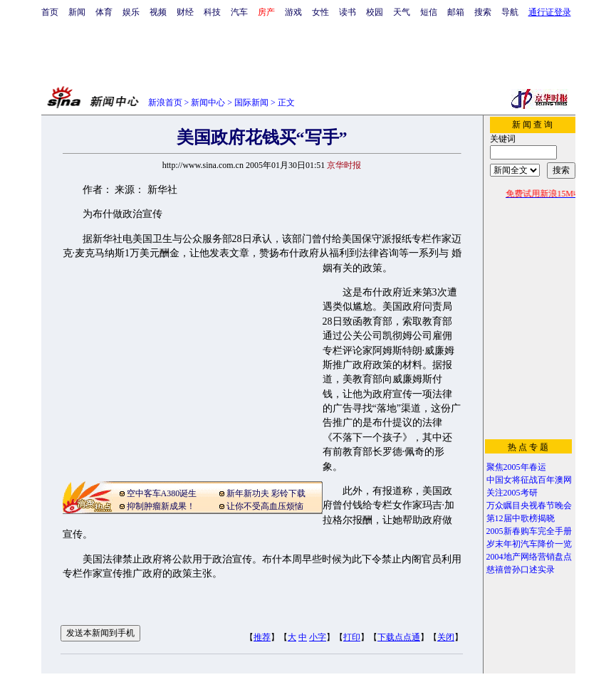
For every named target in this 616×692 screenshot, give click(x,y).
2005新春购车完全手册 (529, 531)
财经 (185, 12)
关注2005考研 (512, 493)
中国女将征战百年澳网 (529, 480)
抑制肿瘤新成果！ (161, 506)
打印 (352, 637)
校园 (375, 12)
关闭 (446, 637)
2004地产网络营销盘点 (529, 557)
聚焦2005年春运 (516, 467)
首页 (50, 12)
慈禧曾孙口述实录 (521, 570)
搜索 (483, 12)
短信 (429, 12)
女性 (320, 12)
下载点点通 (399, 637)
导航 (510, 12)
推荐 (262, 637)
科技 (212, 12)
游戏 (293, 12)
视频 (158, 12)
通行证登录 (550, 12)
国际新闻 (251, 103)
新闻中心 (208, 103)
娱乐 (131, 12)
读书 (348, 12)
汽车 (239, 12)
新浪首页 (165, 103)
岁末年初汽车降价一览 (529, 544)
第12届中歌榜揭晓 (521, 518)
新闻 (77, 12)
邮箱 (456, 12)
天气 (402, 12)
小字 (318, 637)
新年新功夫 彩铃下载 (266, 493)
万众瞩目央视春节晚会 (529, 505)
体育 (104, 12)
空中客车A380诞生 (162, 493)
